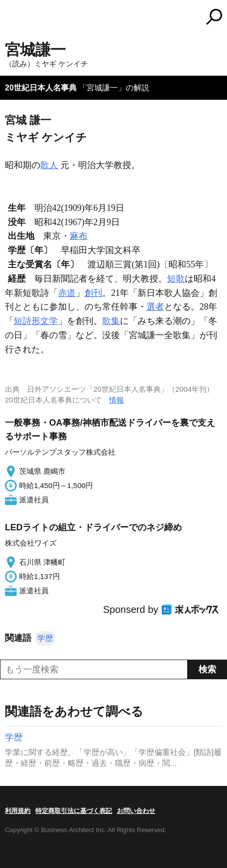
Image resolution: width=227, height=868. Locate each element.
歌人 (49, 165)
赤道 (67, 293)
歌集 (111, 321)
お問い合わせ (136, 811)
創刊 (93, 293)
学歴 (45, 638)
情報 (116, 400)
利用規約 (18, 811)
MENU (12, 18)
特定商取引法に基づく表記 (74, 811)
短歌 (176, 279)
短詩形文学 (36, 321)
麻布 (79, 236)
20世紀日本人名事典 (41, 88)
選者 (155, 307)
